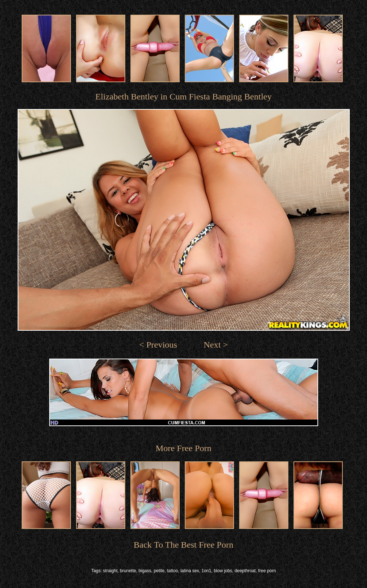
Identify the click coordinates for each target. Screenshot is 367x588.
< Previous (158, 345)
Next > (216, 345)
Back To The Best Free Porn (183, 545)
